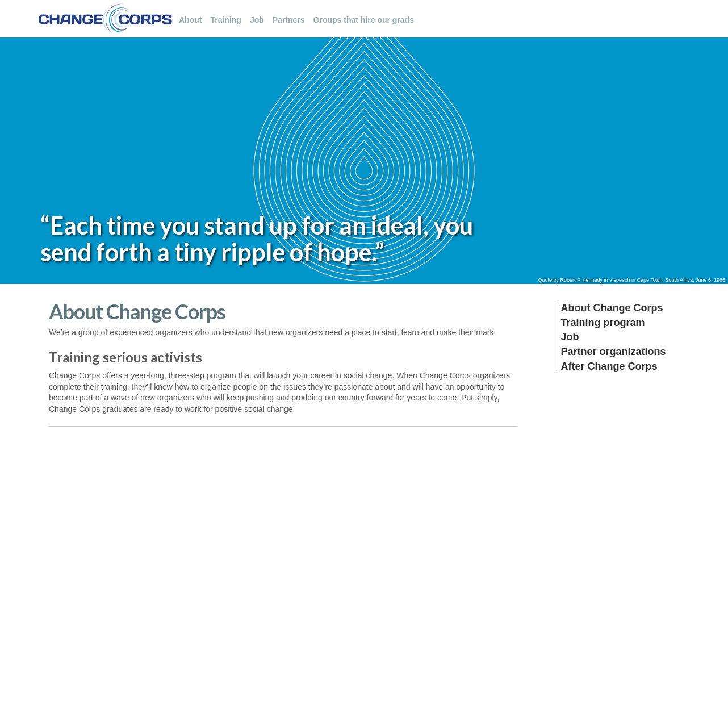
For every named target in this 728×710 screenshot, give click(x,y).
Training (225, 20)
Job (257, 20)
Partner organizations (614, 352)
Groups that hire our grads (364, 20)
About (190, 20)
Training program (603, 323)
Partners (289, 20)
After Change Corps (609, 366)
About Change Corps (612, 308)
